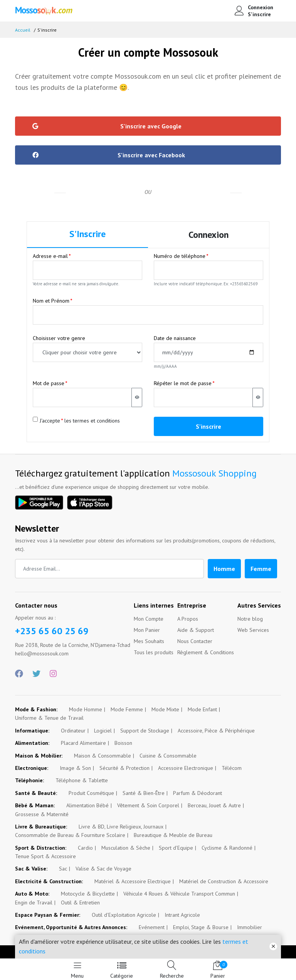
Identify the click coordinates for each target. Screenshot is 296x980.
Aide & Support (196, 630)
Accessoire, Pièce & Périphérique (216, 731)
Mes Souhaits (149, 641)
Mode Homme (86, 709)
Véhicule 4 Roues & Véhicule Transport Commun (179, 894)
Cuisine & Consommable (168, 756)
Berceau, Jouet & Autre (214, 805)
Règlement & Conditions (206, 652)
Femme (261, 569)
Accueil (23, 30)
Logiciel (103, 731)
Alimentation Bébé (87, 805)
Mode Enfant (202, 709)
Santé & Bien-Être (144, 793)
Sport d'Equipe (176, 848)
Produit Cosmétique (91, 793)
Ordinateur (73, 731)
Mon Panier (147, 630)
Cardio (85, 848)
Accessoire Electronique (186, 768)
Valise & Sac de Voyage (103, 869)
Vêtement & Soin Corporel (148, 805)
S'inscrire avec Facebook (109, 155)
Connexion (261, 7)
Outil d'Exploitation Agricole (124, 915)
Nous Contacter (195, 641)
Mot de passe (49, 383)
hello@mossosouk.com (42, 653)
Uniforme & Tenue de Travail (49, 718)
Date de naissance (175, 338)
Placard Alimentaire (83, 743)
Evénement (152, 927)
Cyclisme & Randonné (227, 848)
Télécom (232, 768)
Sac (63, 869)
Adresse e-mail (50, 256)
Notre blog (250, 619)
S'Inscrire (87, 234)
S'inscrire (259, 14)
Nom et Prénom (51, 301)
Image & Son (75, 768)
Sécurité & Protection (124, 768)
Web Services (253, 630)
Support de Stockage (145, 731)
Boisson (123, 743)
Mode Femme (127, 709)
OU (148, 192)
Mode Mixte (165, 709)
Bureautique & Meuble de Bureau (173, 835)
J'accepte (50, 421)
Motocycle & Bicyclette (88, 894)
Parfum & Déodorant (198, 793)
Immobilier (250, 927)
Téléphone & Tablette (82, 780)
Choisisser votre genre (59, 338)
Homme (224, 569)
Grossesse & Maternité (42, 814)
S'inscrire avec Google (107, 126)
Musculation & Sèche (126, 848)
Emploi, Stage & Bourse (201, 927)
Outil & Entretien (80, 903)
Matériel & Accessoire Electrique (133, 881)
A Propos (188, 619)
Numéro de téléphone (180, 256)
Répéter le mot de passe (183, 383)
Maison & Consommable (103, 756)
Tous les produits (154, 652)
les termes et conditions (92, 421)
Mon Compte (149, 619)
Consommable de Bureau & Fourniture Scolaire (70, 835)
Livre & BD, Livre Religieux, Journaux (121, 827)
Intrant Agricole (182, 915)
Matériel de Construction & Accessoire (224, 881)
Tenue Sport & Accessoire (45, 856)
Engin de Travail (34, 903)
